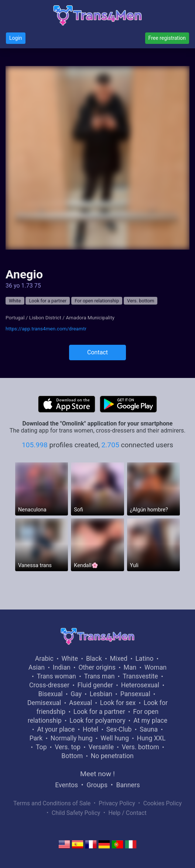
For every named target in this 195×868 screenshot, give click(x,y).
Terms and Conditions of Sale (52, 803)
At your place (56, 729)
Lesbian (101, 694)
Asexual (81, 703)
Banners (128, 785)
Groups (97, 785)
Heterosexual (140, 685)
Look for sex (118, 703)
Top (41, 747)
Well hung (115, 738)
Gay (76, 694)
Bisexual (51, 694)
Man (130, 667)
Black (94, 659)
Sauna (149, 729)
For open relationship (97, 301)
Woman (155, 667)
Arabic (44, 659)
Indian (62, 667)
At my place (150, 721)
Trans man (100, 676)
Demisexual (44, 703)
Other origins (97, 667)
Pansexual (135, 694)
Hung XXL (151, 738)
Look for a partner (48, 301)
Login (16, 38)
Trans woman (57, 676)
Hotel (90, 729)
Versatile (101, 747)
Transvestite (140, 676)
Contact (97, 352)
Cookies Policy (162, 803)
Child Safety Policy (76, 813)
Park (36, 738)
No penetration (112, 756)
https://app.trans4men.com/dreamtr (46, 329)
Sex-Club (119, 729)
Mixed (119, 659)
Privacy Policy (117, 803)
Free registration (167, 38)
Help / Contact (127, 813)
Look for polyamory (97, 721)
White (15, 301)
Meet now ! (97, 774)
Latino (145, 659)
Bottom (72, 756)
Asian (37, 667)
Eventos (66, 785)
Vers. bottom (141, 301)
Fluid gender (95, 685)
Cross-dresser (49, 685)
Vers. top (68, 747)
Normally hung (72, 738)
